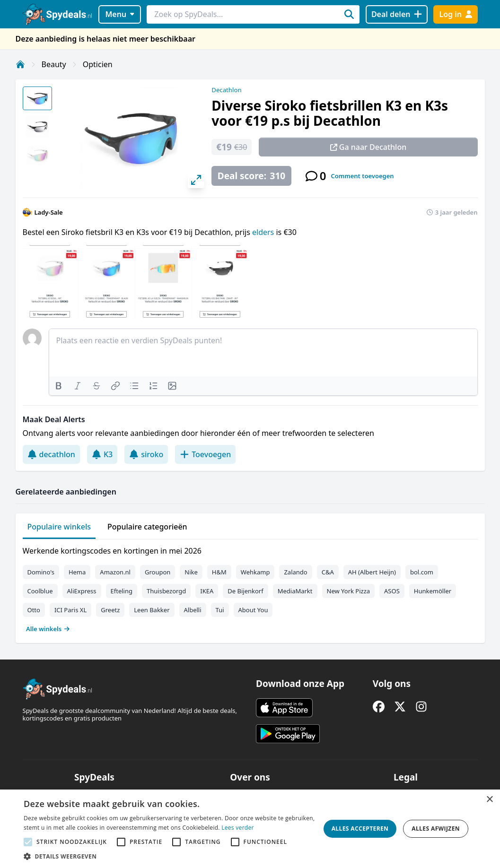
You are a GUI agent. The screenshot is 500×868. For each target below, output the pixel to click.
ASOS (392, 591)
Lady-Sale (49, 212)
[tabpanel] (250, 588)
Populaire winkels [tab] (59, 527)
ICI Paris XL (70, 610)
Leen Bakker (152, 610)
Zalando (295, 572)
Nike (191, 572)
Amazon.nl (115, 572)
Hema (77, 572)
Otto (34, 610)
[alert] (250, 829)
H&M (219, 572)
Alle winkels (48, 629)
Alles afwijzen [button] (436, 829)
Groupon (158, 572)
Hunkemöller (433, 591)
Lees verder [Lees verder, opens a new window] (238, 828)
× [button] (489, 800)
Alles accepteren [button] (360, 829)
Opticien (98, 64)
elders (264, 232)
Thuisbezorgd (166, 591)
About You (253, 610)
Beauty (54, 64)
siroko (146, 454)
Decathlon (226, 90)
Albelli (193, 610)
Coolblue (40, 591)
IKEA (207, 591)
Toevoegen (205, 454)
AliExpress (82, 591)
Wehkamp (255, 572)
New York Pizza (349, 591)
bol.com (422, 572)
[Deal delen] (397, 14)
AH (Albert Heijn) (372, 572)
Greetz (110, 610)
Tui (220, 610)
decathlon (51, 454)
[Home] (20, 64)
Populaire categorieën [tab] (147, 527)
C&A (328, 572)
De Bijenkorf (245, 591)
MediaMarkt (295, 591)
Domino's (41, 572)
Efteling (122, 591)
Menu (119, 14)
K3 (102, 454)
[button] (169, 856)
